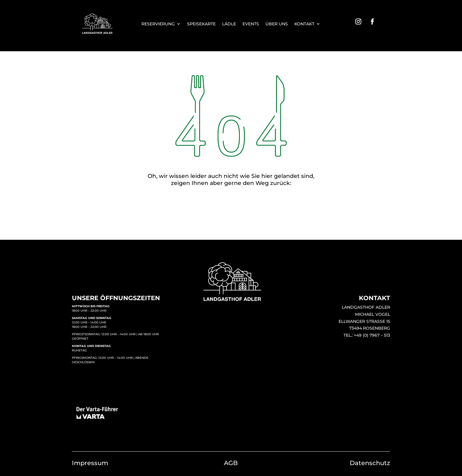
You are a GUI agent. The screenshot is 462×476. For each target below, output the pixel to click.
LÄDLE (229, 24)
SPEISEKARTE (201, 24)
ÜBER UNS (277, 24)
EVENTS (251, 24)
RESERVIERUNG (158, 24)
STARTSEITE (231, 209)
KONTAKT (304, 24)
